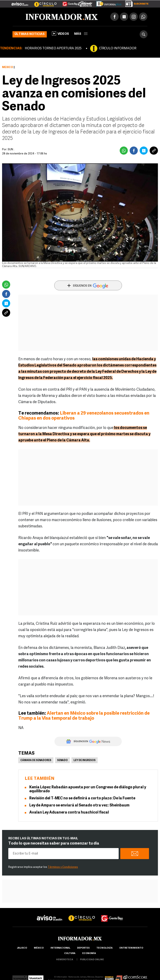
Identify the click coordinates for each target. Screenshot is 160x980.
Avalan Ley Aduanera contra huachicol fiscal (69, 813)
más (81, 34)
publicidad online (92, 960)
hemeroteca (65, 960)
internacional (60, 948)
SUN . (11, 150)
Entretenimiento (131, 948)
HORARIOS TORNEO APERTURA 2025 (53, 48)
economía (89, 953)
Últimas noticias (30, 34)
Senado (62, 760)
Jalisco (22, 948)
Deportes (83, 948)
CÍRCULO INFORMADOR (118, 48)
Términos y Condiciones (63, 867)
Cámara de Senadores (36, 760)
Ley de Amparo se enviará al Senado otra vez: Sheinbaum (79, 805)
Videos (60, 34)
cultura (70, 953)
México (8, 67)
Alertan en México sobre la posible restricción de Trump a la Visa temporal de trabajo (84, 716)
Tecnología (105, 948)
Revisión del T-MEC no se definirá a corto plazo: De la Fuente (82, 798)
